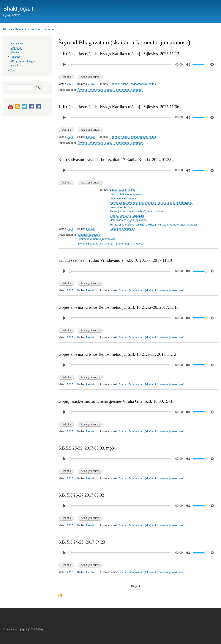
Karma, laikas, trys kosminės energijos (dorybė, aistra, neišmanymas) (152, 203)
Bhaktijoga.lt (18, 9)
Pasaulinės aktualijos (122, 229)
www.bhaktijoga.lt (17, 630)
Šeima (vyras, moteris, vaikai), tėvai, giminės (137, 212)
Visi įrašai (16, 48)
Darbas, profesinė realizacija (127, 216)
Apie (13, 70)
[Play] (64, 64)
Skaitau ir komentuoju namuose (35, 29)
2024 (70, 229)
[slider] (120, 65)
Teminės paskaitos (89, 235)
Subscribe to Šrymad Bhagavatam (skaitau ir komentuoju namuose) (60, 596)
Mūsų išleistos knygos (23, 61)
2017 (70, 290)
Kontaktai (16, 66)
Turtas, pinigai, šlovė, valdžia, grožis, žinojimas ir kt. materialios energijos (154, 225)
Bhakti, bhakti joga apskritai (126, 194)
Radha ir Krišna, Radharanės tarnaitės (133, 84)
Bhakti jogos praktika (122, 190)
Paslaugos (16, 57)
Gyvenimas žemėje (121, 207)
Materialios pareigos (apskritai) (128, 220)
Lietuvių (91, 84)
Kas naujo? (17, 44)
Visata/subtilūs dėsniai (123, 199)
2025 (70, 84)
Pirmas (8, 29)
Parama (15, 52)
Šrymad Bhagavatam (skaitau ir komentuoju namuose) (110, 90)
